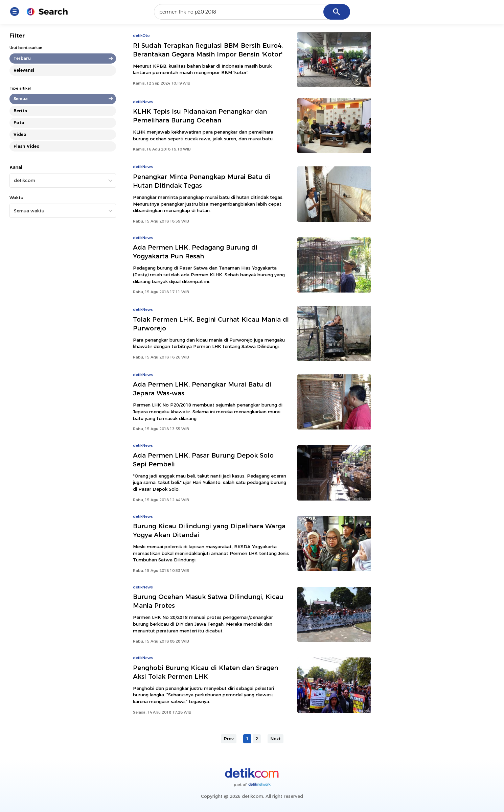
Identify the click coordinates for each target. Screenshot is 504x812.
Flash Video (27, 146)
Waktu (16, 198)
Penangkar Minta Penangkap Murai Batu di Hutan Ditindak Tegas (202, 181)
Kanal (16, 167)
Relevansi (24, 70)
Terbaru (22, 58)
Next (276, 739)
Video (20, 134)
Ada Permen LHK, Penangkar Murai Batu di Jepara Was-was (202, 389)
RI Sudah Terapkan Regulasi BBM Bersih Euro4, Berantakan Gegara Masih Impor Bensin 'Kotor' (208, 50)
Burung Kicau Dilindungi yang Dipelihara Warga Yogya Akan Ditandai (209, 530)
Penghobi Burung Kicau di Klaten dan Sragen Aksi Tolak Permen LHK (205, 672)
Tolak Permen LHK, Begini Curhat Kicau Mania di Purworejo (211, 324)
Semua (21, 99)
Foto (19, 123)
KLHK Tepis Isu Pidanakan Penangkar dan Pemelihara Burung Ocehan (200, 116)
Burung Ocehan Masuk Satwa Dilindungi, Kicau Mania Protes (208, 601)
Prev (229, 739)
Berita (20, 111)
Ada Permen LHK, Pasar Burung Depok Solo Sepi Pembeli (203, 460)
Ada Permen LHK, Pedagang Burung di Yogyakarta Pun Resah (195, 252)
